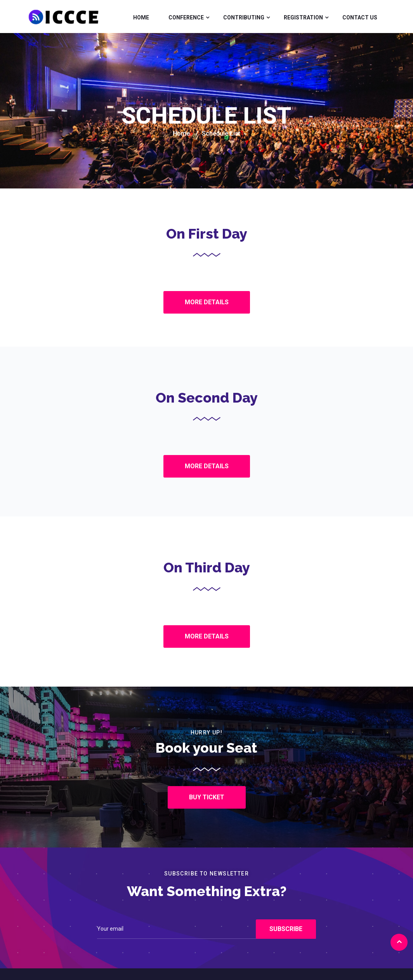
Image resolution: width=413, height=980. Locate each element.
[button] (207, 302)
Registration (303, 17)
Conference (186, 17)
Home (141, 17)
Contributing (244, 17)
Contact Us (360, 17)
